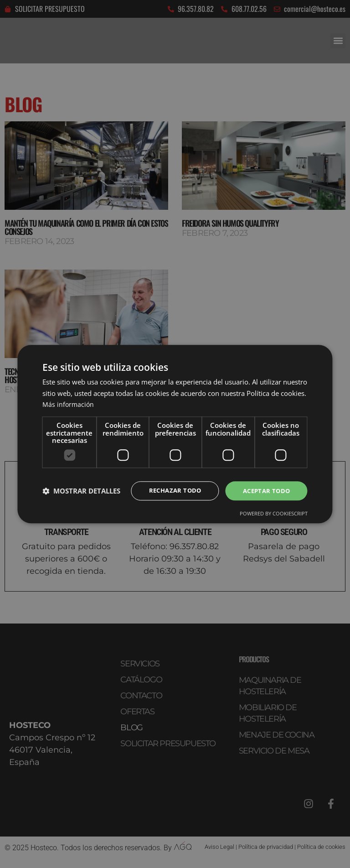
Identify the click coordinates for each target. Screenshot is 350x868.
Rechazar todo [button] (170, 491)
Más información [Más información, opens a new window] (69, 404)
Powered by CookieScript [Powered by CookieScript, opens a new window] (274, 514)
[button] (81, 491)
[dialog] (175, 434)
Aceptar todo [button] (265, 491)
